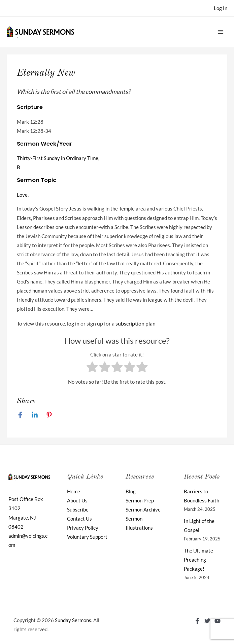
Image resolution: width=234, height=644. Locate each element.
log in (73, 323)
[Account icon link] (221, 8)
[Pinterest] (49, 415)
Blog (131, 491)
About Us (77, 501)
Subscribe (78, 510)
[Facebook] (20, 415)
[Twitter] (207, 621)
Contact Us (79, 519)
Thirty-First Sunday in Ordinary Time (58, 158)
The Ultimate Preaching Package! (198, 560)
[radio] (92, 368)
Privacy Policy (83, 528)
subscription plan (136, 323)
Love (22, 195)
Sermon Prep (140, 501)
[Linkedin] (35, 415)
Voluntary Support (87, 537)
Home (74, 491)
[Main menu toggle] (221, 32)
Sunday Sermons (73, 620)
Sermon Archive (143, 510)
